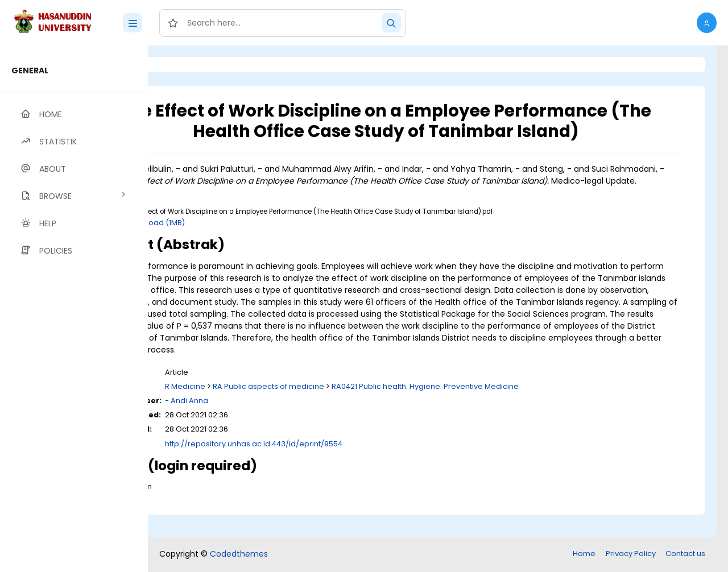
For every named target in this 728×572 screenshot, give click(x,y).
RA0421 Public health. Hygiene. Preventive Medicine (518, 410)
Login (196, 65)
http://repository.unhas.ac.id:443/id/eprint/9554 (347, 468)
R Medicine (278, 410)
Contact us (685, 555)
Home (584, 555)
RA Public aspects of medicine (362, 410)
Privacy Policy (631, 555)
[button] (707, 23)
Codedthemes (239, 555)
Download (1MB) (249, 235)
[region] (74, 309)
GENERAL (30, 71)
